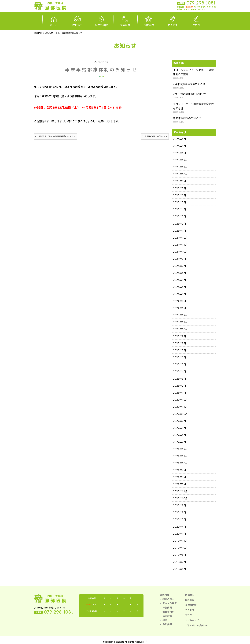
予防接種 (167, 624)
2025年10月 (180, 174)
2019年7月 (180, 562)
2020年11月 (180, 491)
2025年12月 (180, 160)
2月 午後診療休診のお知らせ (189, 94)
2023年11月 (180, 322)
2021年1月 (180, 484)
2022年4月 (180, 435)
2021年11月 (180, 456)
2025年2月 (180, 224)
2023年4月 (180, 371)
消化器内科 (168, 612)
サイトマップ (192, 620)
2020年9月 (180, 505)
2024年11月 (180, 245)
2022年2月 (180, 442)
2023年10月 (180, 329)
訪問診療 (167, 616)
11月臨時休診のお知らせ (154, 136)
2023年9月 (180, 336)
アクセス (190, 610)
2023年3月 (180, 379)
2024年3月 (180, 294)
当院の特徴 (191, 605)
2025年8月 (180, 181)
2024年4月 (180, 287)
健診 (165, 620)
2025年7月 (180, 188)
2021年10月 (180, 463)
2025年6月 (180, 195)
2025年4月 (180, 209)
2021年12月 (180, 449)
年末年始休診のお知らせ (187, 118)
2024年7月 (180, 266)
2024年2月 (180, 301)
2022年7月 (180, 421)
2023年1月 (180, 393)
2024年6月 (180, 273)
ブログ (189, 615)
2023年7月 (180, 350)
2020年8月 (180, 512)
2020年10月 (180, 498)
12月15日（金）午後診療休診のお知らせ (56, 136)
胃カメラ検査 (170, 603)
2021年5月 (180, 477)
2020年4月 (180, 527)
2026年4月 (180, 139)
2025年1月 (180, 231)
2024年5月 (180, 280)
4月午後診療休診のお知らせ (189, 84)
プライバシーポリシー (196, 625)
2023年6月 (180, 357)
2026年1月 (180, 153)
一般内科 (167, 608)
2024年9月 (180, 259)
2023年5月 (180, 364)
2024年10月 (180, 252)
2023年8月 (180, 343)
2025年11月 (180, 167)
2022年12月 (180, 400)
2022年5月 (180, 428)
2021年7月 (180, 470)
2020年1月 (180, 534)
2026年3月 (180, 146)
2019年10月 (180, 548)
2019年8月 (180, 555)
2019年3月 (180, 569)
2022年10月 (180, 414)
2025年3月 (180, 216)
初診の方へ (168, 599)
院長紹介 (190, 600)
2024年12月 (180, 238)
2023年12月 (180, 315)
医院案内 (190, 595)
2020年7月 (180, 519)
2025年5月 (180, 202)
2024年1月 (180, 308)
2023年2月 (180, 386)
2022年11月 (180, 407)
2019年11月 (180, 541)
